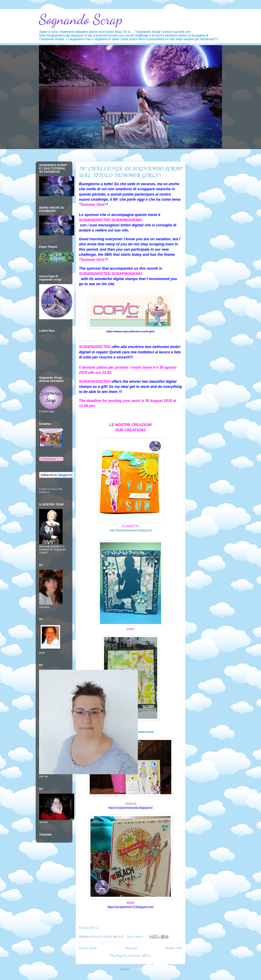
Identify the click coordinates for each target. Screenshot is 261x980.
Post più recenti (88, 948)
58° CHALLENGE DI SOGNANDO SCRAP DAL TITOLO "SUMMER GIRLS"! (130, 172)
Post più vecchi (174, 948)
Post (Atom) (136, 969)
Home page (131, 948)
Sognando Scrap (81, 19)
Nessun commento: (136, 937)
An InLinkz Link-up (89, 928)
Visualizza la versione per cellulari (131, 955)
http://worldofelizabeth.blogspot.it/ (131, 530)
